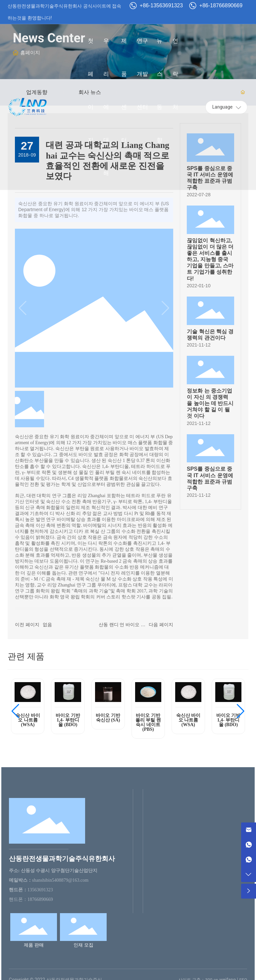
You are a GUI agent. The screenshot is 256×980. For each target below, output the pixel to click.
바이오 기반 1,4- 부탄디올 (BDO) (68, 720)
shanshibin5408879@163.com (60, 880)
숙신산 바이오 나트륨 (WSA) (28, 720)
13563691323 (40, 890)
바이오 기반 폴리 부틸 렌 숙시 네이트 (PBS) (148, 722)
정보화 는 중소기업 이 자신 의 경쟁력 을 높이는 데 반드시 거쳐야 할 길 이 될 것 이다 (210, 403)
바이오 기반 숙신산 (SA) (108, 718)
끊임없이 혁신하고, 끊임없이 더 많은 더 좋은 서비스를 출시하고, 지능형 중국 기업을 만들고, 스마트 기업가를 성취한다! (210, 259)
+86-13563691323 (161, 5)
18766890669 (40, 899)
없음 (47, 625)
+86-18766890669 (221, 5)
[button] (15, 711)
